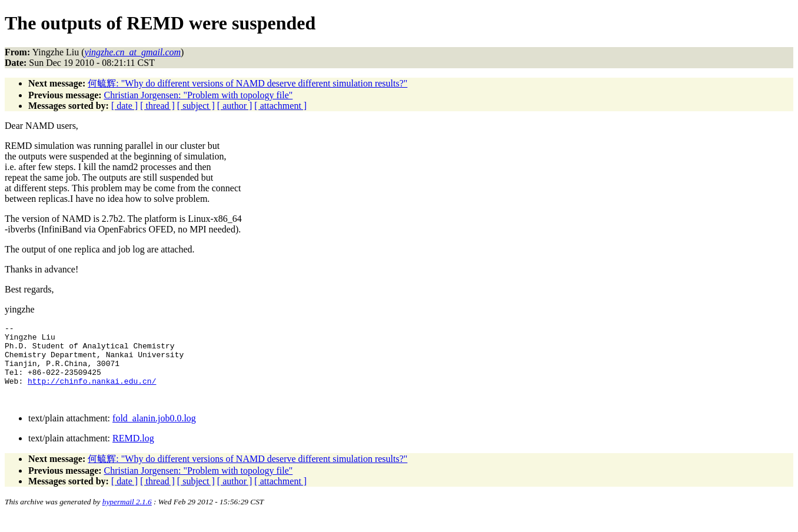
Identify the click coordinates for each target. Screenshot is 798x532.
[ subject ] (196, 106)
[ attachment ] (280, 106)
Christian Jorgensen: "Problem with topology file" (199, 95)
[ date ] (124, 106)
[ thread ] (157, 106)
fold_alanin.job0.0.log (154, 434)
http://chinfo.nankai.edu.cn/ (92, 393)
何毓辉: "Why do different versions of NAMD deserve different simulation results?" (247, 83)
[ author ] (235, 106)
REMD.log (133, 454)
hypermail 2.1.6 (127, 518)
